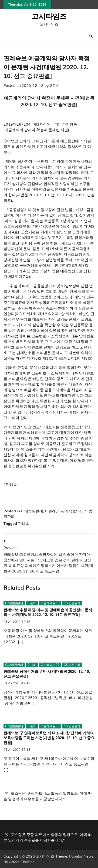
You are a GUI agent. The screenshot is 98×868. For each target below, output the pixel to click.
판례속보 (25, 523)
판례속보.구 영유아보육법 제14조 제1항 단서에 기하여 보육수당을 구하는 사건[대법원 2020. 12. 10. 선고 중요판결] (49, 738)
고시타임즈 (49, 16)
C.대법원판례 (32, 511)
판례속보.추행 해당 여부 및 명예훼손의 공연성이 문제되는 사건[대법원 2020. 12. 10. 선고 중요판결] (48, 612)
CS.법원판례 (72, 603)
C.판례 (50, 511)
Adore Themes (22, 862)
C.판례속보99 (69, 511)
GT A (54, 85)
